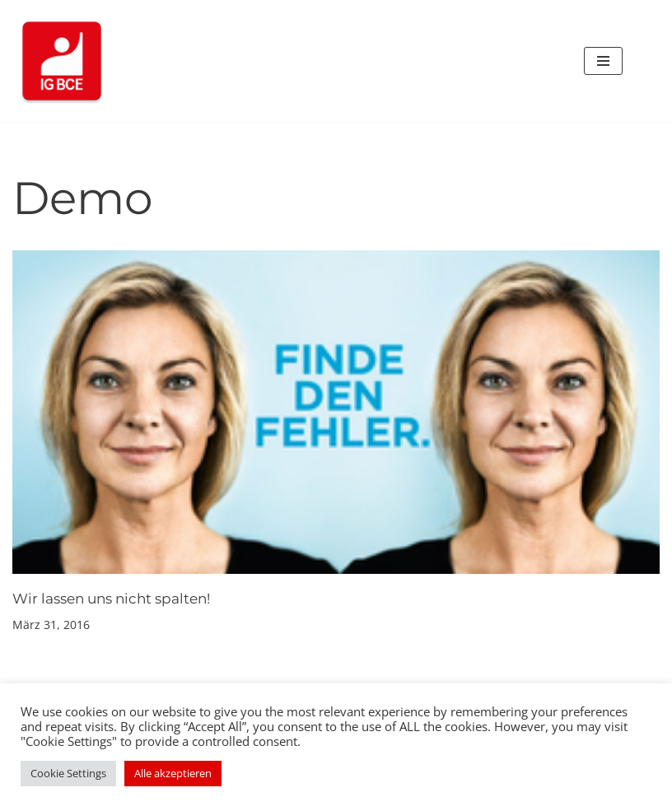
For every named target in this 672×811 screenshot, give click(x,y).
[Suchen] (641, 61)
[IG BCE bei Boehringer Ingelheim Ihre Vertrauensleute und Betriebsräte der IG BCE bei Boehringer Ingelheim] (62, 61)
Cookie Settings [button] (68, 773)
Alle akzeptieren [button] (173, 773)
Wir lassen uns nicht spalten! (111, 599)
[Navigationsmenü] (603, 61)
